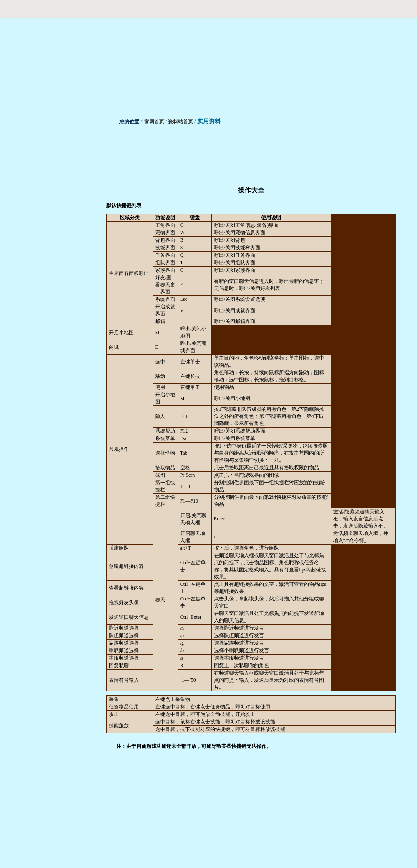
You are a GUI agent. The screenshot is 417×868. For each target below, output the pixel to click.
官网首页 (154, 122)
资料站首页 (181, 122)
